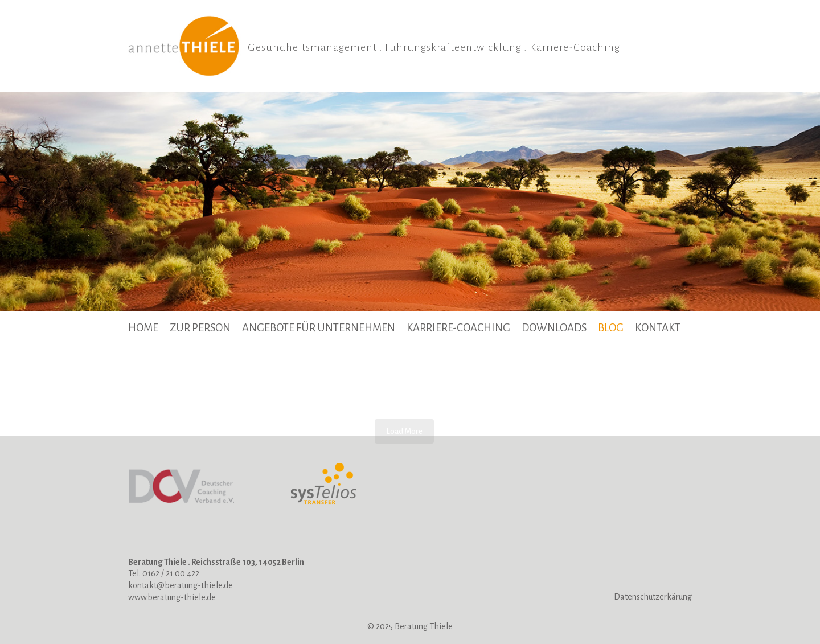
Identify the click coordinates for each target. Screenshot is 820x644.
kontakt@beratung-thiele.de (181, 585)
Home (143, 328)
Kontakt (658, 328)
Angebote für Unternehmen (319, 328)
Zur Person (200, 328)
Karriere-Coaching (458, 328)
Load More (404, 431)
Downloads (554, 328)
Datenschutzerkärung (653, 597)
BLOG (611, 328)
